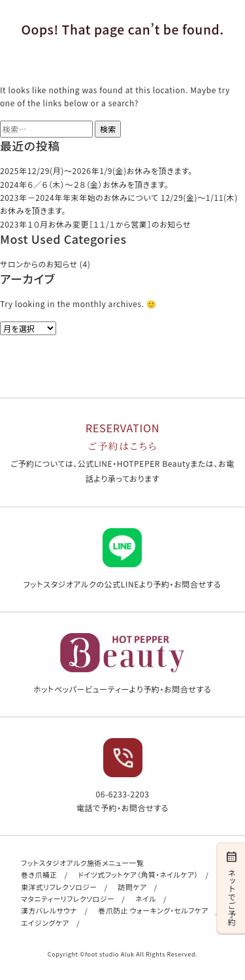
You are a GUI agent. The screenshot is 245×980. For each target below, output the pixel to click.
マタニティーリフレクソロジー (68, 898)
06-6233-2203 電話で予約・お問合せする (122, 775)
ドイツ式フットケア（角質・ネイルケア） (139, 874)
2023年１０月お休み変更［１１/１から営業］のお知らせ (95, 224)
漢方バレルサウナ (49, 910)
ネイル (146, 898)
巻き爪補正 (39, 874)
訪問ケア (133, 887)
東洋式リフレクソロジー (59, 887)
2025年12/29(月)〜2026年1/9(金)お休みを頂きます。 (96, 171)
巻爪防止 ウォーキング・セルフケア (153, 910)
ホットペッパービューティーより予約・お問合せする (122, 664)
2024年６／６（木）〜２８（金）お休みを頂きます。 (84, 184)
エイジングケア (45, 923)
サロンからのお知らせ (39, 264)
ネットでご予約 (231, 887)
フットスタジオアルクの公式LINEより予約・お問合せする (122, 559)
